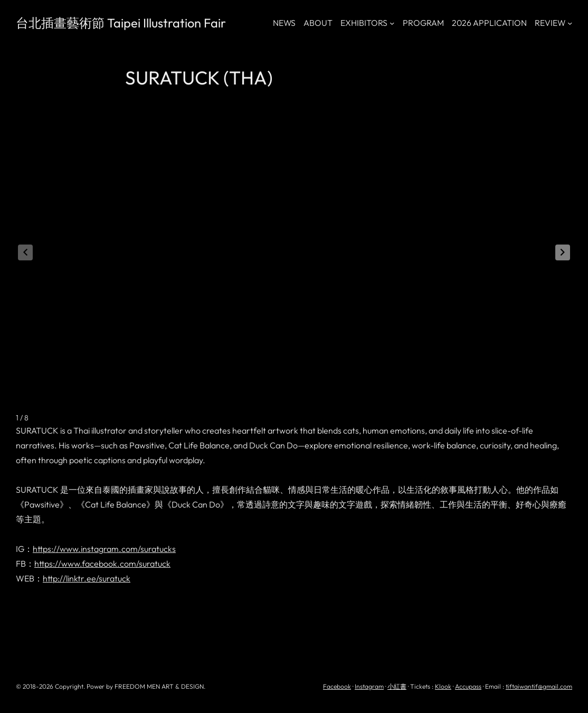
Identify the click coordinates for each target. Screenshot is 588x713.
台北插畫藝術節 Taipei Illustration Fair (121, 23)
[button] (563, 252)
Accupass (468, 686)
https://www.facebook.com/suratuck (102, 564)
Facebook (337, 686)
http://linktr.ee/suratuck (87, 578)
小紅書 (397, 686)
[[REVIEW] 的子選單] (570, 23)
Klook (443, 686)
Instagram (369, 686)
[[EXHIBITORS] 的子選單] (392, 23)
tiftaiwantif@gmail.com (539, 686)
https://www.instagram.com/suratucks (104, 549)
